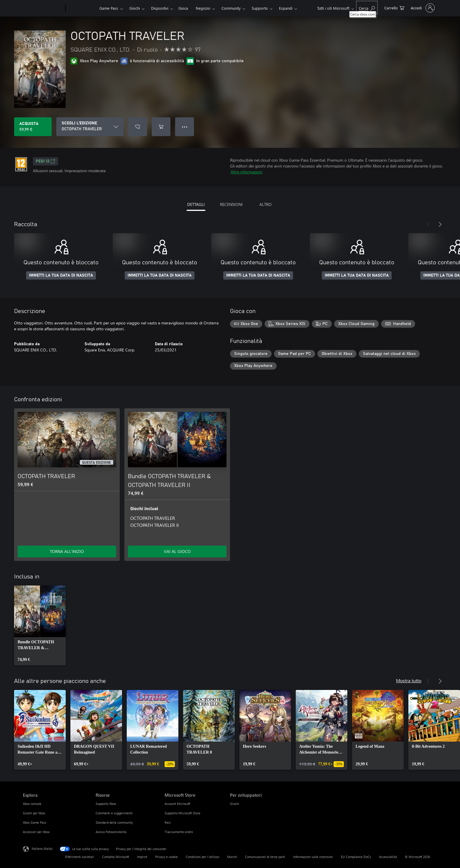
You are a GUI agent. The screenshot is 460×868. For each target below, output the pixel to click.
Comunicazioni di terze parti (265, 857)
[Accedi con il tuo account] (422, 8)
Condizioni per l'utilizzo (202, 857)
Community (231, 8)
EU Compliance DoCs (356, 857)
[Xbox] (82, 8)
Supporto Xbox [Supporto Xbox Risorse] (106, 804)
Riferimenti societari (80, 857)
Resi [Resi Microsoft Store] (168, 822)
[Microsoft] (43, 8)
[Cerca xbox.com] (367, 7)
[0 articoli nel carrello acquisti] (394, 7)
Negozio (203, 8)
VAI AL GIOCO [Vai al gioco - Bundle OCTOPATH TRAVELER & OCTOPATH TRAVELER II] (177, 551)
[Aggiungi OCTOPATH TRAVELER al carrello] (161, 127)
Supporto (260, 8)
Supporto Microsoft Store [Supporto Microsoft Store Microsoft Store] (182, 813)
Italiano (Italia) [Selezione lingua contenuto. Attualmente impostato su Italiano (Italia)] (42, 848)
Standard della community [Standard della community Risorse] (114, 822)
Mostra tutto (409, 680)
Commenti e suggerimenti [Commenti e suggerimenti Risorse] (114, 813)
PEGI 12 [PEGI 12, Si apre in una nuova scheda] (45, 161)
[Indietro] (428, 224)
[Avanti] (440, 224)
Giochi (135, 8)
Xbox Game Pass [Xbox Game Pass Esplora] (35, 822)
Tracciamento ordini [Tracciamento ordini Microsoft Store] (179, 832)
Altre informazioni (246, 172)
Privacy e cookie (166, 857)
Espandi (286, 8)
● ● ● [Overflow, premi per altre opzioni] (185, 127)
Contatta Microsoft (116, 857)
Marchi (232, 857)
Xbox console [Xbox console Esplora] (32, 804)
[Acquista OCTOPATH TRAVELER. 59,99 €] (33, 127)
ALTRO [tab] (265, 204)
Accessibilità (388, 857)
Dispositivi (160, 8)
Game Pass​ (109, 8)
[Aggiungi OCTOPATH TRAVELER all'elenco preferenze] (138, 127)
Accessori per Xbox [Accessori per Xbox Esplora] (36, 832)
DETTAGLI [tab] (196, 204)
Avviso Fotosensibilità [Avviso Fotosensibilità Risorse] (111, 832)
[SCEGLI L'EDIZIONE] (90, 127)
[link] (40, 625)
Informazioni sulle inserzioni (313, 857)
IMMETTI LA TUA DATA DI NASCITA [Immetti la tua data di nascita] (61, 275)
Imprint (142, 857)
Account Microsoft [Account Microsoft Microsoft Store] (177, 804)
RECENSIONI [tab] (231, 204)
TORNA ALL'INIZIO (67, 551)
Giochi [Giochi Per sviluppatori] (235, 804)
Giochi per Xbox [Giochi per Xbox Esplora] (34, 813)
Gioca (183, 8)
